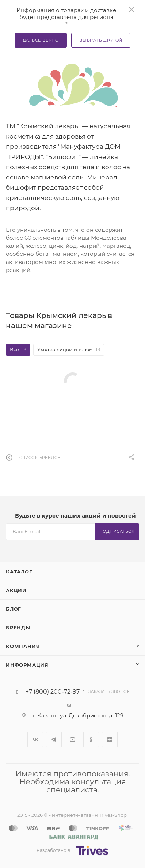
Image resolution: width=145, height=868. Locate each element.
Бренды (18, 628)
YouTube (72, 740)
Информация (27, 665)
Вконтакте (35, 740)
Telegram (54, 740)
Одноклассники (91, 740)
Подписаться (117, 531)
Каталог (19, 572)
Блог (14, 609)
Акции (16, 590)
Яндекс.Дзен (110, 740)
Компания (23, 646)
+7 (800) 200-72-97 (53, 692)
